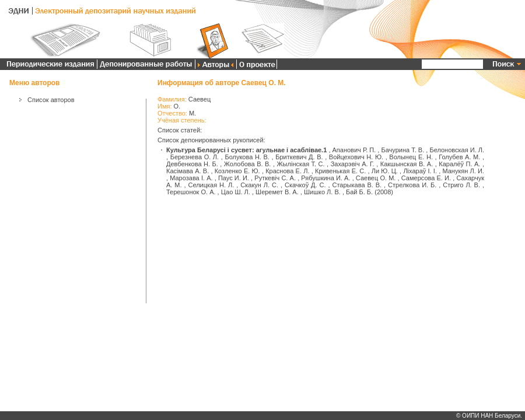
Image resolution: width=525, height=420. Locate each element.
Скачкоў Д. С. (305, 185)
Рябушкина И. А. (325, 178)
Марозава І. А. (191, 178)
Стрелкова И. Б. (412, 185)
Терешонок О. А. (191, 192)
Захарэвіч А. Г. (353, 164)
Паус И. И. (234, 178)
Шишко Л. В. (322, 192)
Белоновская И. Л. (457, 150)
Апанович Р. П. (354, 150)
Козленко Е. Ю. (237, 171)
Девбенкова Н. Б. (192, 164)
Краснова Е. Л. (287, 171)
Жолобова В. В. (248, 164)
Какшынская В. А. (407, 164)
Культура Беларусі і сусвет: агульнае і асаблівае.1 (246, 150)
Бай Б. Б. (359, 192)
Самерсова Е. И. (426, 178)
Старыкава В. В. (357, 185)
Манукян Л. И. (463, 171)
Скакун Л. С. (259, 185)
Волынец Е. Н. (411, 157)
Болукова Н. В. (247, 157)
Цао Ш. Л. (236, 192)
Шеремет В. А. (277, 192)
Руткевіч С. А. (275, 178)
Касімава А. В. (188, 171)
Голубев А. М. (459, 157)
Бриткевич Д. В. (299, 157)
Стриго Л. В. (461, 185)
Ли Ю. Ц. (385, 171)
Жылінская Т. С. (300, 164)
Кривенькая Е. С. (340, 171)
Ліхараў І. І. (420, 171)
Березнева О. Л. (195, 157)
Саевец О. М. (376, 178)
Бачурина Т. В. (402, 150)
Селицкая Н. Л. (211, 185)
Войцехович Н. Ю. (356, 157)
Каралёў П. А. (459, 164)
